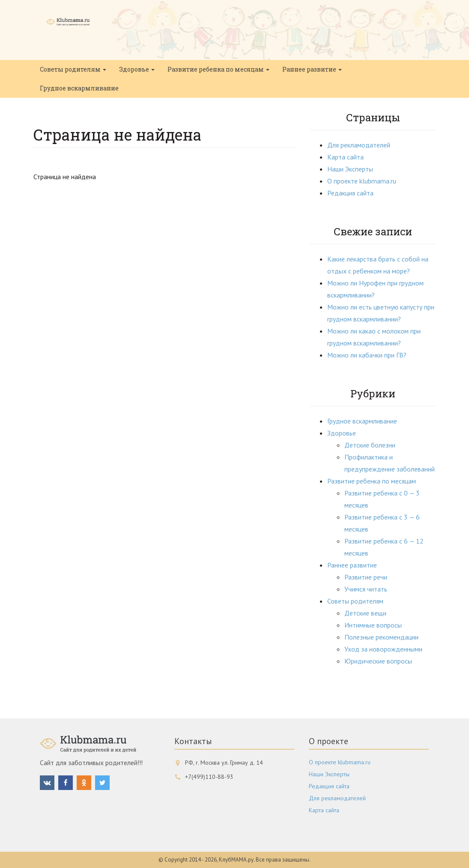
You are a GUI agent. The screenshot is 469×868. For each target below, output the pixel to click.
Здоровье (137, 69)
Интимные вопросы (373, 625)
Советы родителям (73, 69)
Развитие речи (366, 577)
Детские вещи (365, 613)
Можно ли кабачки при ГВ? (367, 355)
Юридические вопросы (378, 661)
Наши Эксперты (350, 169)
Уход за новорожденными (383, 649)
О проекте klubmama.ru (362, 181)
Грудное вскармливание (79, 88)
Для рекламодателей (359, 145)
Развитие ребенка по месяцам (218, 69)
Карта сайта (345, 157)
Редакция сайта (350, 193)
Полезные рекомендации (381, 637)
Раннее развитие (312, 69)
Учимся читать (366, 589)
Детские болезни (370, 445)
